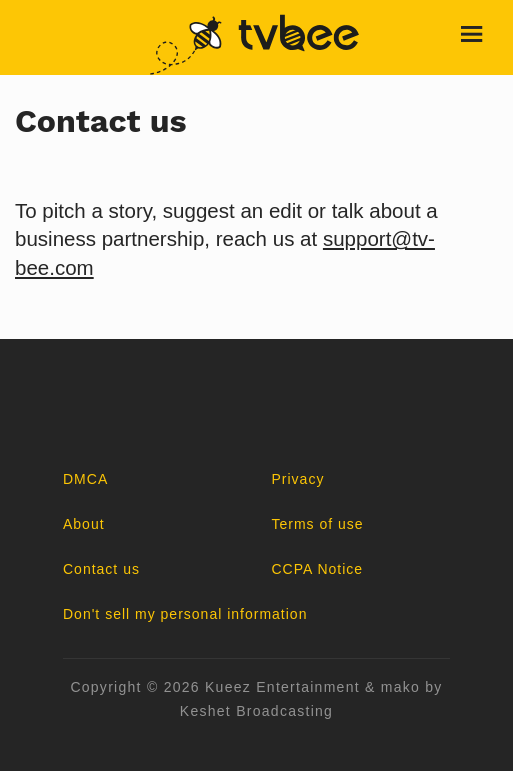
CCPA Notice (318, 569)
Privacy (298, 479)
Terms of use (318, 524)
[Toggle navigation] (473, 37)
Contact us (101, 569)
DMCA (85, 479)
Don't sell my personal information (185, 614)
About (84, 524)
